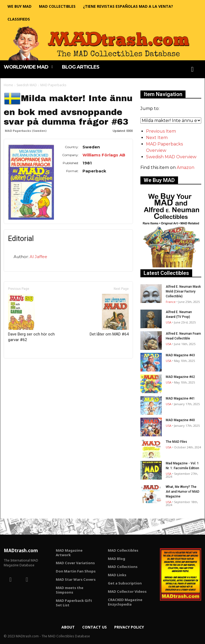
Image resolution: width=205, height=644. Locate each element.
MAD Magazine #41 (180, 398)
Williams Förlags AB (104, 155)
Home (8, 85)
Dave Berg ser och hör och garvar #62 (31, 318)
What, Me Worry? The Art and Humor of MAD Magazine (183, 492)
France (171, 302)
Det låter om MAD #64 (109, 315)
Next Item (157, 138)
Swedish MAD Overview (171, 157)
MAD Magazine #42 (180, 377)
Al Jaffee (38, 257)
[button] (192, 69)
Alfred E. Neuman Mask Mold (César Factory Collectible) (183, 291)
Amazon (186, 167)
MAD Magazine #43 (180, 355)
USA (169, 322)
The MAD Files (176, 442)
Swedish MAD (27, 85)
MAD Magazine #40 (180, 420)
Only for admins (22, 367)
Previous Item (161, 131)
